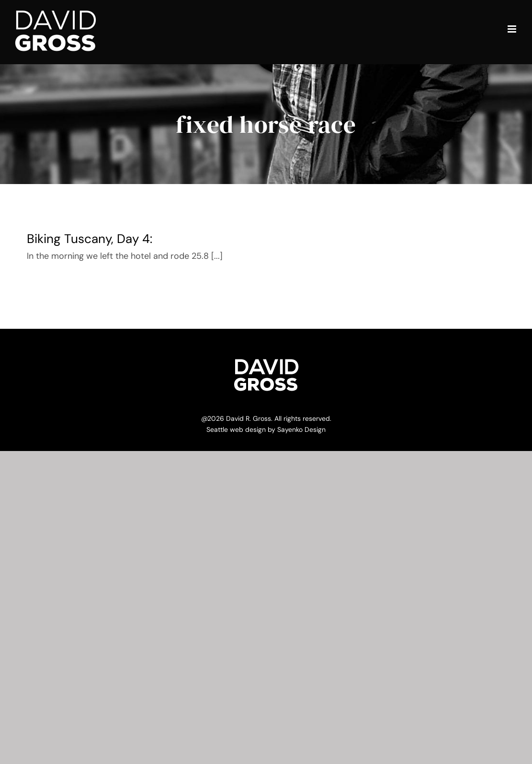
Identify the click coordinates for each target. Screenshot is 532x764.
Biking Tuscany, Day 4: (90, 239)
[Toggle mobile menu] (513, 29)
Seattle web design (236, 429)
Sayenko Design (301, 429)
